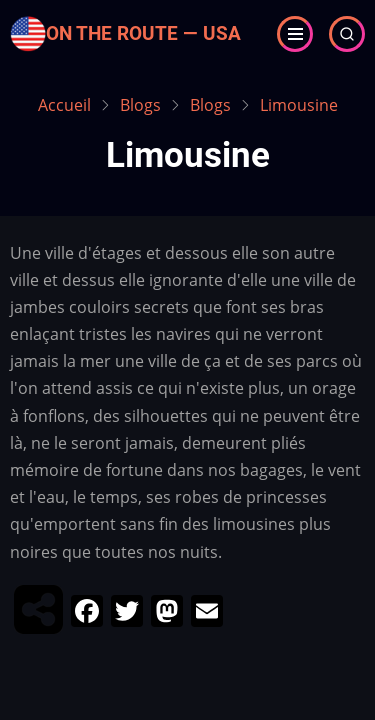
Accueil (64, 105)
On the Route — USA (143, 33)
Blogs (140, 105)
